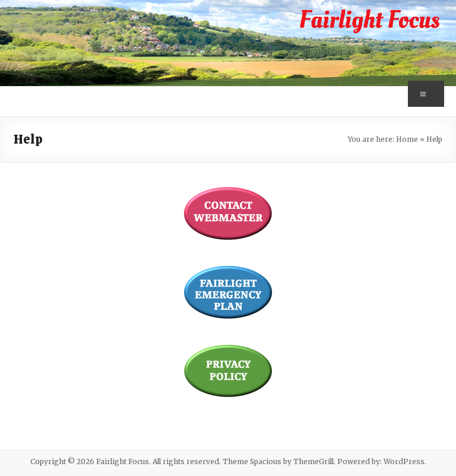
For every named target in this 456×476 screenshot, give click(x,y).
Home (407, 139)
